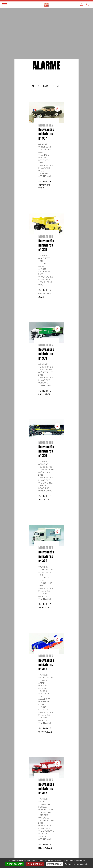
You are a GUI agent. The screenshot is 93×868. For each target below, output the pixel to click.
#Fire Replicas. (46, 810)
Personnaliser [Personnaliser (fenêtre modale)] (54, 864)
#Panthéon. (45, 173)
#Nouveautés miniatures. (46, 167)
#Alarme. (43, 144)
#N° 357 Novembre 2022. (44, 160)
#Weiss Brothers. (44, 487)
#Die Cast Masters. (43, 687)
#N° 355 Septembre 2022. (44, 272)
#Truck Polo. (45, 282)
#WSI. (50, 176)
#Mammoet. (44, 155)
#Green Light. (46, 150)
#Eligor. (43, 370)
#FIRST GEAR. (45, 147)
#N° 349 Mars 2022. (45, 584)
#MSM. (42, 266)
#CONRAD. (44, 464)
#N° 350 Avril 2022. (45, 474)
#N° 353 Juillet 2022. (46, 373)
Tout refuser (35, 864)
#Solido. (43, 836)
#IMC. (41, 261)
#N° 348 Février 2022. (45, 708)
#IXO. (41, 152)
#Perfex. (43, 596)
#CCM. (50, 570)
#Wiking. (43, 491)
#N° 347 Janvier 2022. (46, 822)
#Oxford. (44, 593)
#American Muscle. (44, 806)
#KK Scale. (44, 818)
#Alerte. (43, 570)
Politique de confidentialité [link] (76, 864)
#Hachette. (44, 258)
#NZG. (41, 171)
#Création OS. (46, 367)
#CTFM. (42, 683)
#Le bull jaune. (46, 470)
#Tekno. (43, 176)
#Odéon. (43, 383)
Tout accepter (15, 864)
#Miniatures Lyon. (45, 703)
